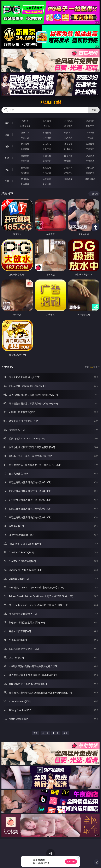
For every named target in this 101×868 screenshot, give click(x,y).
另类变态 (90, 149)
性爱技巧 (90, 173)
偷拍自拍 (47, 144)
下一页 (56, 733)
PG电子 (25, 121)
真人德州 (47, 121)
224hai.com (50, 103)
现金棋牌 (68, 126)
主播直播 (68, 137)
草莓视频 (68, 179)
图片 (7, 158)
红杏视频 (25, 184)
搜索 (94, 110)
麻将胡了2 (25, 126)
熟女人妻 (25, 137)
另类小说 (47, 173)
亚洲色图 (47, 156)
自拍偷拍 (47, 133)
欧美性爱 (90, 144)
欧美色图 (68, 156)
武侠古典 (90, 168)
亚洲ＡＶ (25, 133)
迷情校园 (25, 173)
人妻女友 (68, 168)
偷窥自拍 (25, 156)
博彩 (7, 123)
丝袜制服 (47, 137)
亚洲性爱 (25, 144)
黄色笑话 (68, 173)
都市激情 (25, 168)
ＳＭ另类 (90, 137)
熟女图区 (68, 161)
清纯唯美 (47, 161)
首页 (36, 733)
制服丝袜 (25, 149)
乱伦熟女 (68, 149)
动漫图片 (90, 156)
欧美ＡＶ (68, 133)
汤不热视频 (90, 179)
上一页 (45, 733)
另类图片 (90, 161)
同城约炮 (25, 179)
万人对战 (68, 121)
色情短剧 (47, 184)
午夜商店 (47, 179)
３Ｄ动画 (90, 133)
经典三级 (47, 149)
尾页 (65, 733)
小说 (7, 170)
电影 (7, 146)
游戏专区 (90, 121)
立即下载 (71, 862)
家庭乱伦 (47, 168)
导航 (7, 181)
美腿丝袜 (25, 161)
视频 (7, 135)
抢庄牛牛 (90, 126)
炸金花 (47, 126)
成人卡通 (68, 144)
